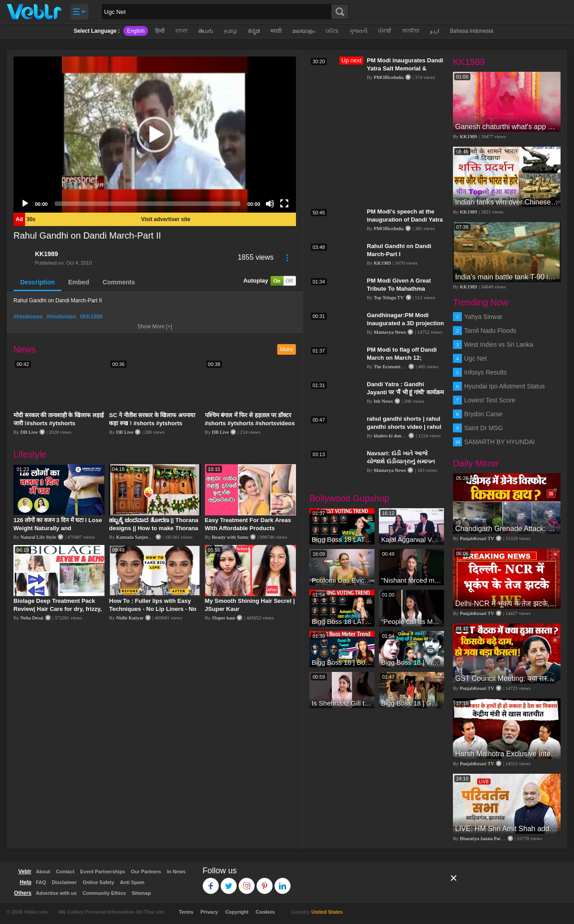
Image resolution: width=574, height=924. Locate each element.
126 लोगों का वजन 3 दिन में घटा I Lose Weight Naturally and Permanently (58, 528)
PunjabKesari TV (477, 538)
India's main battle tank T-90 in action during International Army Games (507, 277)
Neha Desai (32, 618)
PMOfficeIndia (389, 77)
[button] (155, 135)
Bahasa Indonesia (471, 31)
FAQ (41, 882)
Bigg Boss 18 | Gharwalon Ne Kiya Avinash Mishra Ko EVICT (411, 703)
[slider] (148, 204)
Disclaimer (65, 882)
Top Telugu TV (389, 297)
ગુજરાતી (358, 31)
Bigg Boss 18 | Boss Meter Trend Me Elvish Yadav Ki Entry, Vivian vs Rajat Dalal (342, 662)
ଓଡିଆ (332, 31)
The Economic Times (395, 366)
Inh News (383, 401)
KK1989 (46, 254)
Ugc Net (476, 358)
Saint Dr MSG (483, 428)
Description (37, 282)
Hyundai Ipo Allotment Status (504, 386)
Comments (119, 282)
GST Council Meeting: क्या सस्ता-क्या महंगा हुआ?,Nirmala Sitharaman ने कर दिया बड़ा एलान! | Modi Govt (507, 678)
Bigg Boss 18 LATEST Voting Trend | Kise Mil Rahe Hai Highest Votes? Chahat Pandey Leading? (342, 539)
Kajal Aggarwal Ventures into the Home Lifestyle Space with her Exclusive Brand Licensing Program (411, 539)
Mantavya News (390, 332)
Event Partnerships (103, 872)
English (136, 31)
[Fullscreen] (284, 204)
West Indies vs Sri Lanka (499, 344)
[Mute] (270, 204)
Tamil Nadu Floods (490, 331)
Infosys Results (485, 372)
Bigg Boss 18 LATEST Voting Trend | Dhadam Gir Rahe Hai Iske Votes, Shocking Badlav (342, 621)
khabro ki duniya (391, 436)
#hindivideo (61, 317)
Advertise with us (56, 893)
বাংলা (181, 31)
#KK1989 (91, 317)
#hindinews (28, 317)
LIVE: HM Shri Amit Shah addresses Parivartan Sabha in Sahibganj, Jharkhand (507, 829)
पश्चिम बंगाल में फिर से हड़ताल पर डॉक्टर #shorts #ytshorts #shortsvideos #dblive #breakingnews (250, 423)
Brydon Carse (483, 414)
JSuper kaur (223, 618)
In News (176, 872)
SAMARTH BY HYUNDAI (499, 442)
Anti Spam (132, 882)
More (287, 349)
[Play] (25, 204)
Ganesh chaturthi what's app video (507, 127)
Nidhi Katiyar (130, 618)
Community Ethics (104, 893)
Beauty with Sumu (230, 537)
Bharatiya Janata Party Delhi (488, 838)
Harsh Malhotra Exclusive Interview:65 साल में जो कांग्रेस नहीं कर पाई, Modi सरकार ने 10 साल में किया (507, 754)
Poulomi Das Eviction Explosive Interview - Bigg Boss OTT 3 (342, 580)
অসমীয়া (411, 31)
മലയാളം (304, 31)
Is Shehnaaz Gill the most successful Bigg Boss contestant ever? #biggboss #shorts (342, 703)
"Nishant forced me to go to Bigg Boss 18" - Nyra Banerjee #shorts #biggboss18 (411, 580)
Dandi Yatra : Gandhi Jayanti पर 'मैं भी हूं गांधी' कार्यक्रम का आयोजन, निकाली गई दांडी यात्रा (405, 392)
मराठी (276, 31)
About (43, 872)
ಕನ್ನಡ (254, 31)
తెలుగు (206, 31)
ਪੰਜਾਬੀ (385, 31)
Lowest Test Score (490, 400)
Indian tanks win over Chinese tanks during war (507, 202)
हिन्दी (160, 31)
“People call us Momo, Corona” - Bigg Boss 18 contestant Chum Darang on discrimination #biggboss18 (411, 621)
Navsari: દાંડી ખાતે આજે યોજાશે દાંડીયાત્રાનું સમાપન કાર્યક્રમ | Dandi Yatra (401, 461)
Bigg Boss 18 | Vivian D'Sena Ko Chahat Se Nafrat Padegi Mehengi (411, 662)
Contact (65, 872)
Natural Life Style (38, 537)
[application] (155, 135)
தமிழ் (230, 31)
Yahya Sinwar (483, 317)
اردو (435, 31)
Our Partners (146, 872)
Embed (79, 282)
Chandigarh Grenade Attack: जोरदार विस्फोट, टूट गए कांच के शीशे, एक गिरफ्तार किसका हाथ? (507, 529)
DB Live (29, 432)
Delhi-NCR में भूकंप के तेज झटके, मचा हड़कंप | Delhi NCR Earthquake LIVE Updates (507, 604)
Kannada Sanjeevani (136, 537)
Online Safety (98, 882)
